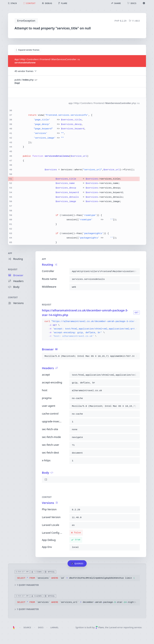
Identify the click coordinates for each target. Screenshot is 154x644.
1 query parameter (27, 585)
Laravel (55, 628)
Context (13, 298)
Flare (100, 627)
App (10, 253)
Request (13, 270)
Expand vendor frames (28, 50)
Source (27, 628)
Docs (41, 628)
